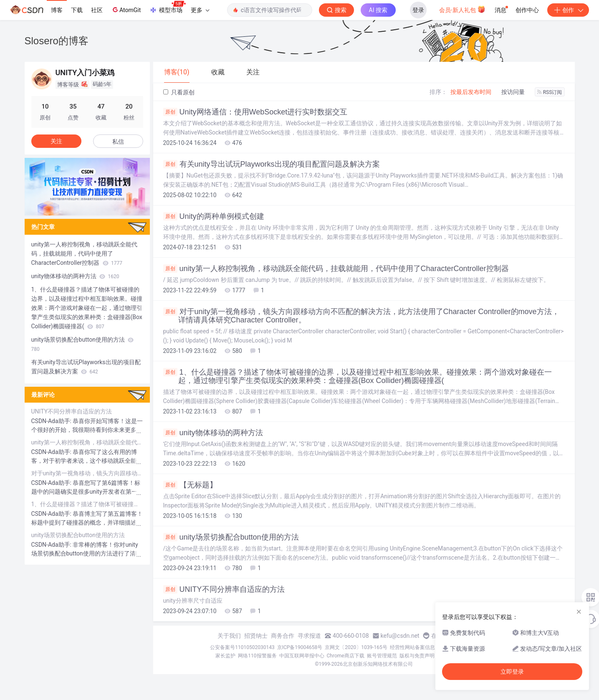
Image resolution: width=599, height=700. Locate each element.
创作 (568, 10)
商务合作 (283, 636)
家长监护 (225, 656)
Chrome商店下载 (346, 656)
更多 (200, 10)
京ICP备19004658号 (300, 647)
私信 (118, 142)
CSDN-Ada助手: (52, 421)
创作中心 (527, 10)
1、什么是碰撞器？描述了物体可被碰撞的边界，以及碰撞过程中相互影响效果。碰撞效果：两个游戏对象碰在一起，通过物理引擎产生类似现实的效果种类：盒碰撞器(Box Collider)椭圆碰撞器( (358, 376)
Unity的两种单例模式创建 (214, 216)
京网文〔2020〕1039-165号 (356, 647)
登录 (418, 10)
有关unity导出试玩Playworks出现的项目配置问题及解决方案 (272, 164)
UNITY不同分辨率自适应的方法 (224, 589)
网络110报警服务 (257, 656)
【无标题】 (190, 485)
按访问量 (513, 92)
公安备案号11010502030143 (242, 647)
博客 (57, 10)
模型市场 (167, 8)
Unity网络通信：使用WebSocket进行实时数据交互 (255, 112)
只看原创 (179, 92)
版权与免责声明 (417, 656)
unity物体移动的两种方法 (213, 433)
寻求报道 (309, 636)
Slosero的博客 (57, 41)
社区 (97, 10)
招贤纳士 (256, 636)
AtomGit (126, 10)
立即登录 (512, 672)
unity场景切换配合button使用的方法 (231, 537)
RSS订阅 (550, 92)
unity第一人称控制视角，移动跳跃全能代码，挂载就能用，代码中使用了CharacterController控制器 (336, 269)
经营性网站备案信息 (412, 647)
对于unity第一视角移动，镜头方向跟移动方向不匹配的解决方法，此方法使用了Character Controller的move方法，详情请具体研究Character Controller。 (361, 316)
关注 (56, 141)
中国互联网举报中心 (302, 656)
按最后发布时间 (471, 92)
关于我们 (229, 636)
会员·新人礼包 (462, 9)
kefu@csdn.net (400, 636)
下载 (77, 10)
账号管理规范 (382, 656)
